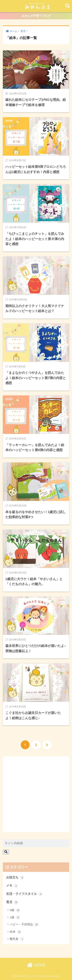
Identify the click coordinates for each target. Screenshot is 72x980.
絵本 (16, 932)
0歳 (15, 910)
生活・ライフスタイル (24, 894)
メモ (12, 886)
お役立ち (15, 878)
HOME (36, 965)
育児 (12, 902)
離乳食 (17, 939)
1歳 (15, 917)
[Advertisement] (36, 794)
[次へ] (47, 745)
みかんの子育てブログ (36, 16)
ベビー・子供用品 (24, 925)
